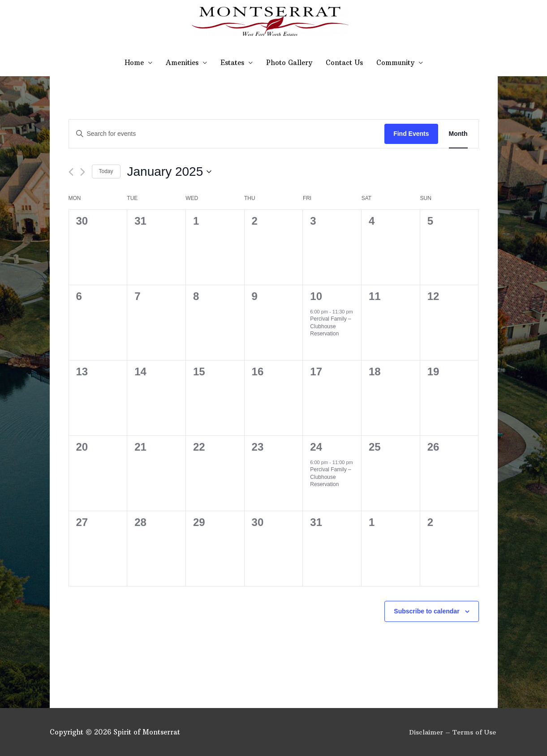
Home (134, 63)
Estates (232, 63)
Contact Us (344, 63)
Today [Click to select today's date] (106, 171)
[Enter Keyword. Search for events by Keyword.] (227, 134)
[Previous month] (71, 172)
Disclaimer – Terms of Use (454, 732)
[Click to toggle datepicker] (170, 172)
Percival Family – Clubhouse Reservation (330, 326)
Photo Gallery (289, 63)
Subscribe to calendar (426, 611)
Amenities (182, 63)
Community (395, 63)
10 (316, 296)
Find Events (411, 134)
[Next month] (83, 172)
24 (316, 447)
